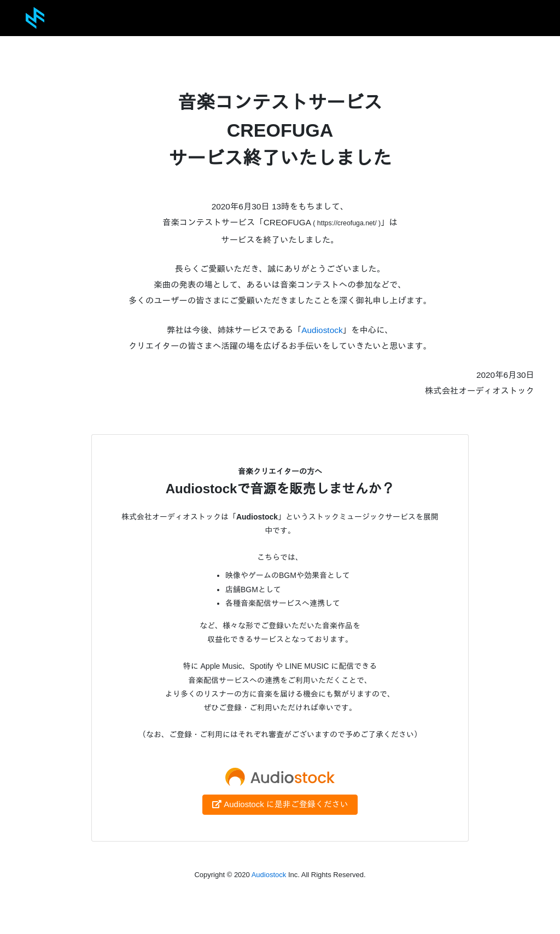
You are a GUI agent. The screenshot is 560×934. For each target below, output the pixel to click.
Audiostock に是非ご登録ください (280, 804)
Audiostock (322, 330)
